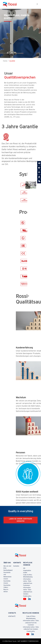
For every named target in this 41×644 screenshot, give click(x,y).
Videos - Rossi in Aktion (6, 589)
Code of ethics (28, 575)
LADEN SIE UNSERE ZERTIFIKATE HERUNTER (20, 520)
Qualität (12, 61)
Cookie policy (27, 596)
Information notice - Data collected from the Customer (31, 623)
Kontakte (16, 566)
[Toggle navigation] (37, 4)
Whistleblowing (28, 577)
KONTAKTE (12, 616)
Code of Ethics (31, 616)
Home (5, 61)
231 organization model (27, 570)
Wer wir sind (7, 566)
